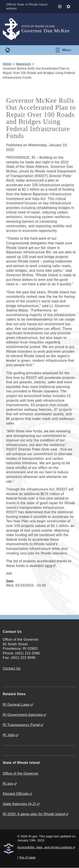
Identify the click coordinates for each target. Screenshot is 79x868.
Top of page (27, 857)
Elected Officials (16, 794)
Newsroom (23, 64)
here (49, 566)
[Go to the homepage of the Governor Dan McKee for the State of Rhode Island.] (12, 29)
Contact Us (12, 668)
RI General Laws (16, 705)
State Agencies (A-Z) (19, 804)
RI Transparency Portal (21, 725)
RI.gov (8, 784)
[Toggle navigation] (63, 50)
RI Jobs (9, 735)
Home (7, 64)
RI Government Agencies (23, 715)
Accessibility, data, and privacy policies (45, 847)
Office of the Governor (21, 773)
